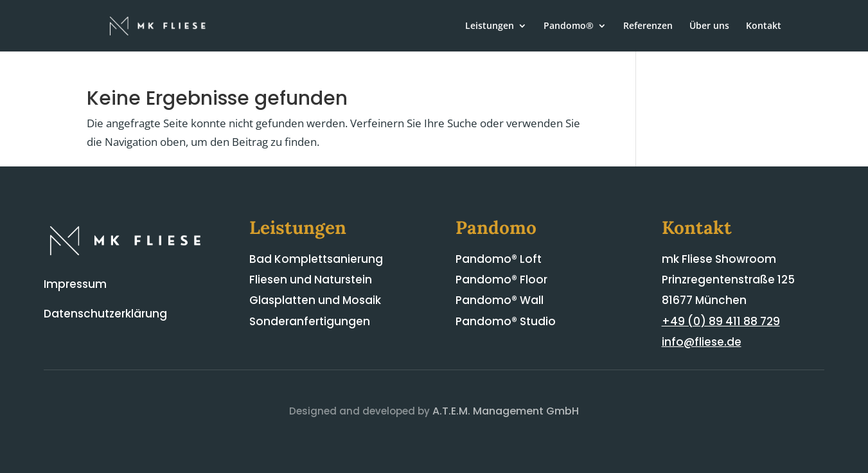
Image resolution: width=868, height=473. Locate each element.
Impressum (75, 284)
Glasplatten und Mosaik (315, 300)
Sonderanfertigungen (310, 321)
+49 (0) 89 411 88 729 (721, 321)
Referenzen (648, 26)
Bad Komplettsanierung (316, 259)
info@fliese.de (702, 342)
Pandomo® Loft (499, 259)
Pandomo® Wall (500, 300)
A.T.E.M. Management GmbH (506, 411)
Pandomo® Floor (501, 280)
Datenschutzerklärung (105, 314)
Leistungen (490, 26)
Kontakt (764, 26)
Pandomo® (569, 26)
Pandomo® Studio (506, 321)
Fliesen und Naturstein (311, 280)
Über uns (709, 26)
